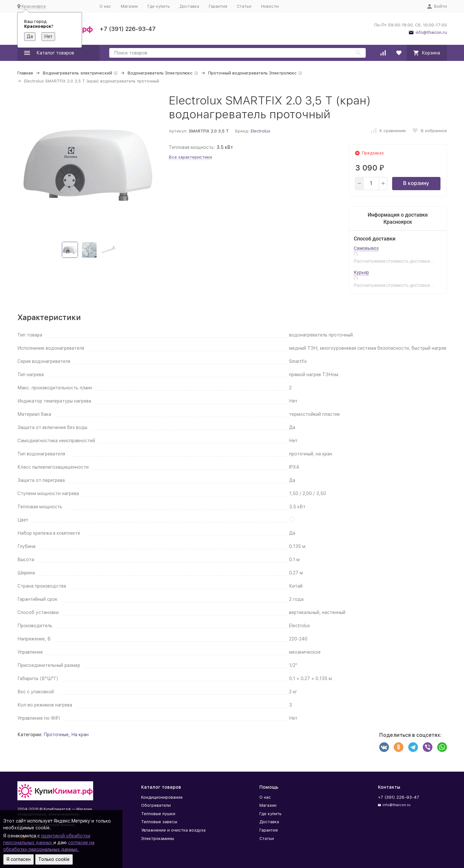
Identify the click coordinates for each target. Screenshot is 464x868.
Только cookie (54, 859)
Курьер (361, 272)
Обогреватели (156, 805)
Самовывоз (366, 248)
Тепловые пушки (158, 814)
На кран (80, 735)
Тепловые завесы (159, 822)
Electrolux (261, 131)
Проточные (56, 735)
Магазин (129, 6)
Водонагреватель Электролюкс (160, 73)
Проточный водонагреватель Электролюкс (252, 73)
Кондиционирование (162, 797)
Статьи (244, 6)
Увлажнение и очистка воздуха (173, 830)
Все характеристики (190, 157)
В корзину (416, 183)
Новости (270, 6)
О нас (105, 6)
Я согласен (19, 859)
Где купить (159, 6)
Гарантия (218, 6)
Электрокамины (158, 839)
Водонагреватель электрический (77, 73)
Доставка (189, 6)
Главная (25, 73)
